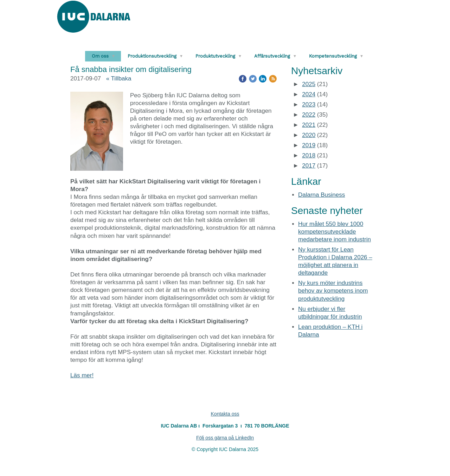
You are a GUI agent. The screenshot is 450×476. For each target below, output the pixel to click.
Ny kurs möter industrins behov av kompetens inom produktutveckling (333, 291)
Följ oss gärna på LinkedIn (225, 438)
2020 (309, 135)
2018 (309, 155)
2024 (309, 94)
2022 (309, 115)
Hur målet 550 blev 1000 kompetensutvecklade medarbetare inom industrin (335, 232)
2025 (309, 84)
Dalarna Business (322, 195)
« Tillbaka (119, 79)
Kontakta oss (225, 414)
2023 (309, 105)
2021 (309, 125)
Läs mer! (82, 375)
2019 (309, 145)
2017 (309, 166)
